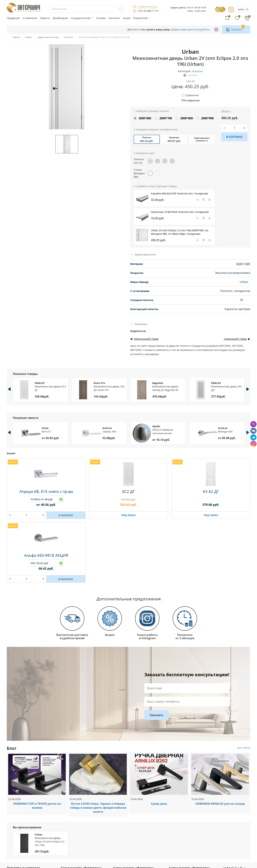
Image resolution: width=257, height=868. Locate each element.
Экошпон (197, 71)
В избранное (192, 100)
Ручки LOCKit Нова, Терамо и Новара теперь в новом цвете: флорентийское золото (98, 808)
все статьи (244, 748)
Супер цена (159, 804)
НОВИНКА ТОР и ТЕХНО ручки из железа (37, 806)
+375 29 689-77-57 (148, 11)
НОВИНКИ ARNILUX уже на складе (220, 804)
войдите (176, 29)
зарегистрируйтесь (198, 29)
